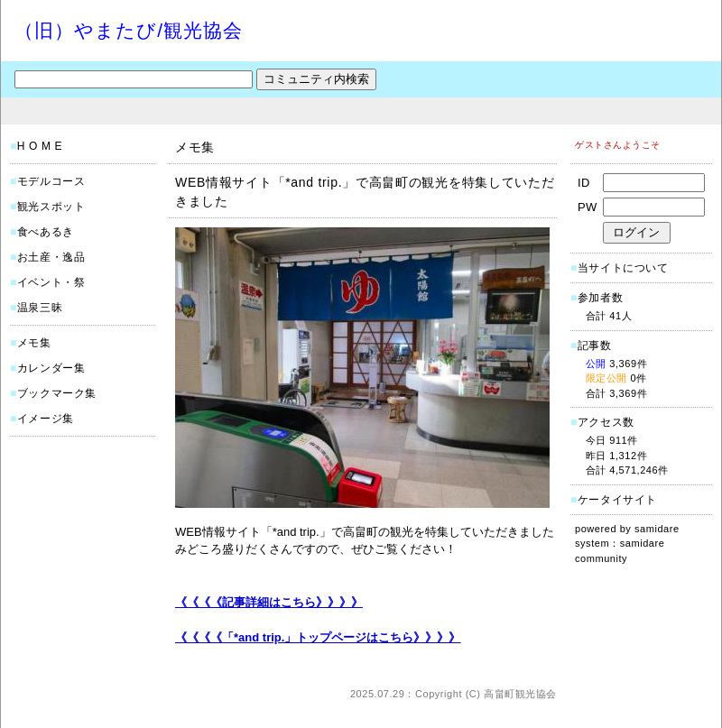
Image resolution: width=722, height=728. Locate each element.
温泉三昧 (40, 308)
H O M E (40, 146)
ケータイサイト (617, 500)
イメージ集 (46, 419)
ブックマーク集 (57, 393)
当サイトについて (623, 268)
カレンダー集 (51, 368)
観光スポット (51, 207)
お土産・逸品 (51, 257)
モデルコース (51, 181)
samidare (657, 529)
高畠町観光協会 (520, 694)
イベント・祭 (51, 282)
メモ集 (34, 343)
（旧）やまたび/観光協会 (129, 30)
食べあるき (46, 232)
